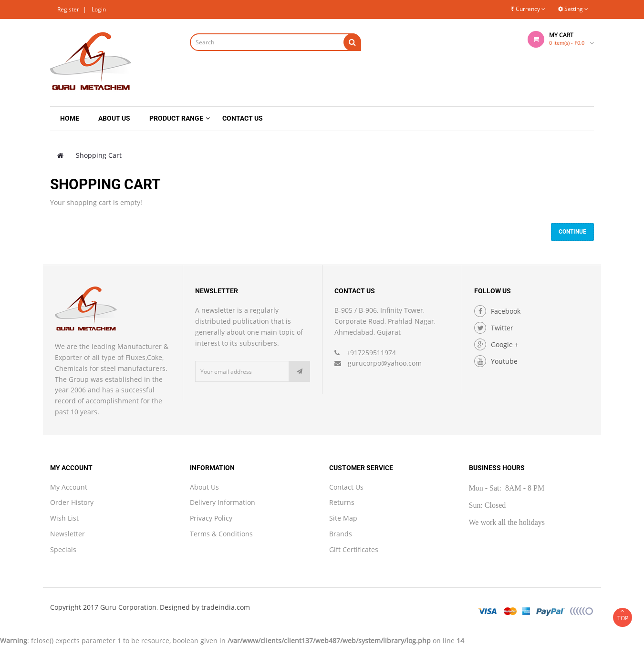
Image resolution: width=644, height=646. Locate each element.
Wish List (64, 518)
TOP (623, 615)
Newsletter (68, 534)
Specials (63, 549)
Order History (72, 502)
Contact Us (346, 487)
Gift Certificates (354, 549)
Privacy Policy (211, 518)
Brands (341, 534)
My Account (69, 487)
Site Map (343, 518)
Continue (572, 232)
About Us (204, 487)
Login (99, 9)
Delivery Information (223, 502)
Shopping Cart (99, 155)
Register (68, 9)
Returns (342, 502)
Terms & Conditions (221, 534)
